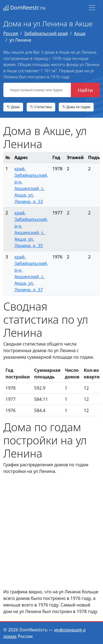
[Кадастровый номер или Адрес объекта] (37, 90)
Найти (85, 90)
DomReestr (24, 8)
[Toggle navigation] (92, 8)
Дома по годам (76, 107)
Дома (13, 107)
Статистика (41, 107)
